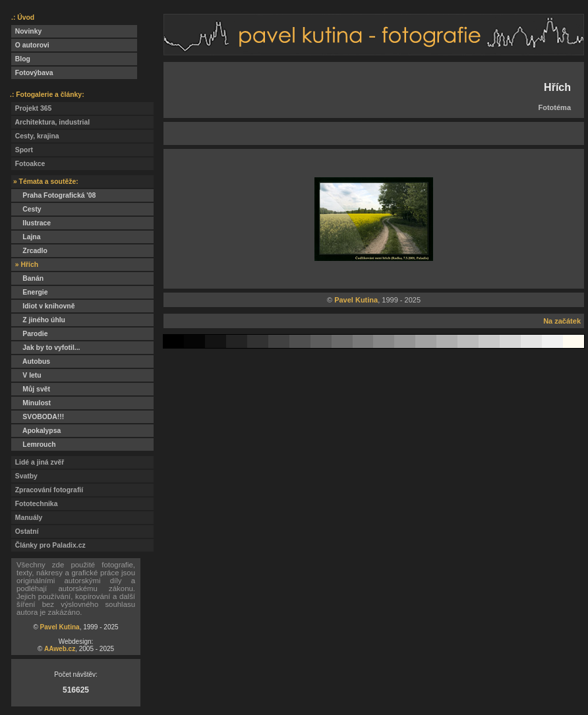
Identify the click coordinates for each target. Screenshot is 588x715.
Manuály (27, 518)
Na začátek (562, 321)
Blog (21, 59)
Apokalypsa (36, 431)
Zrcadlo (29, 251)
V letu (26, 375)
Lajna (26, 237)
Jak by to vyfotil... (46, 348)
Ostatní (25, 531)
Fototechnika (34, 504)
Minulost (31, 403)
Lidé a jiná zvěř (38, 462)
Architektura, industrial (50, 122)
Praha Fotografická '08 (53, 195)
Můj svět (31, 389)
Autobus (31, 361)
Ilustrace (31, 223)
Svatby (24, 476)
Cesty (26, 209)
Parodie (29, 334)
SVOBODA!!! (38, 417)
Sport (22, 150)
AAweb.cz (60, 649)
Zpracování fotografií (47, 490)
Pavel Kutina (60, 627)
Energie (29, 292)
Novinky (26, 31)
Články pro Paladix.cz (48, 545)
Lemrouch (34, 444)
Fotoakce (28, 164)
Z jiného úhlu (38, 320)
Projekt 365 (31, 108)
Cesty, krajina (35, 136)
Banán (27, 278)
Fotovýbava (32, 73)
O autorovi (30, 45)
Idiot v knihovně (43, 306)
